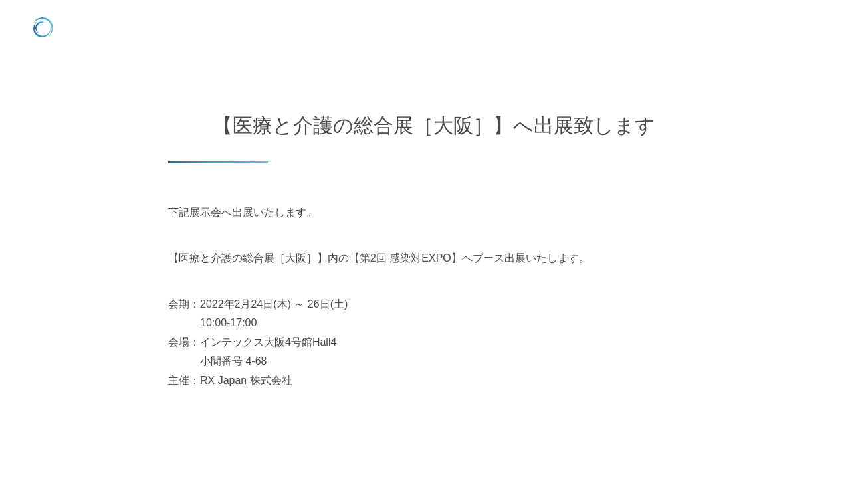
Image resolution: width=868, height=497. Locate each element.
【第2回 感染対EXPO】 (405, 258)
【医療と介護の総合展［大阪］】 (248, 258)
